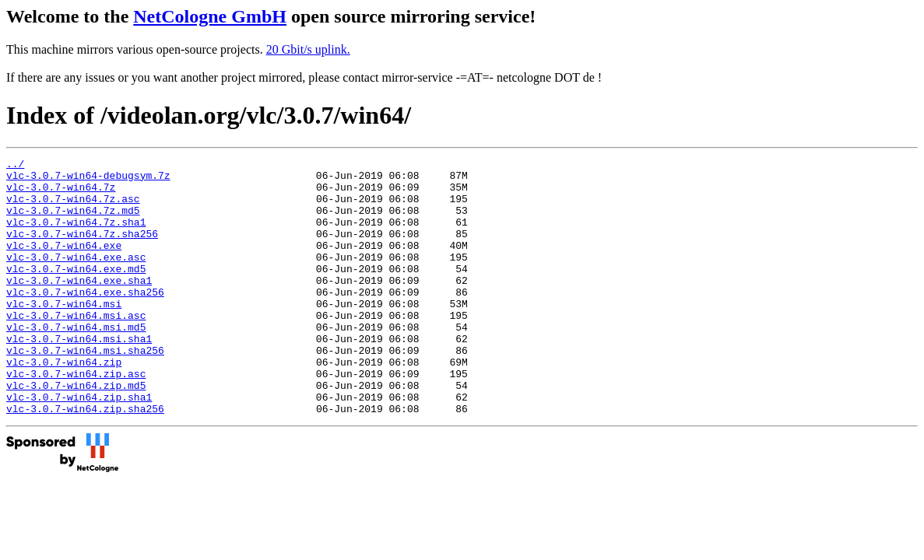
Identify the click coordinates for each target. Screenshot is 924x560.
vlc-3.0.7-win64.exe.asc (76, 278)
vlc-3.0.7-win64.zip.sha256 (85, 460)
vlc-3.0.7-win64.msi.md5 (76, 362)
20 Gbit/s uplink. (308, 49)
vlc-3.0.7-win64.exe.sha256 (85, 320)
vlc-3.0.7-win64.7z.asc (73, 208)
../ (15, 166)
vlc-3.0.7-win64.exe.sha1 (79, 306)
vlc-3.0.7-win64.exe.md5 (76, 292)
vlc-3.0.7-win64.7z (61, 194)
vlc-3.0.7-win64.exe (64, 264)
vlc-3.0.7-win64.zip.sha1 (79, 446)
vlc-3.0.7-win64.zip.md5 (76, 432)
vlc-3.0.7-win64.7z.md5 (73, 222)
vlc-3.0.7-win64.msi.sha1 (79, 376)
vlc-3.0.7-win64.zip (64, 404)
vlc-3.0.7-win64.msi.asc (76, 348)
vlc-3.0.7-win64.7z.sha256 (82, 250)
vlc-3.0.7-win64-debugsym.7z (88, 180)
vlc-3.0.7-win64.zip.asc (76, 418)
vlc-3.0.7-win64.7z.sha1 (76, 236)
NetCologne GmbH (210, 16)
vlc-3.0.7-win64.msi (64, 334)
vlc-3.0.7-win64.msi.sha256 (85, 390)
